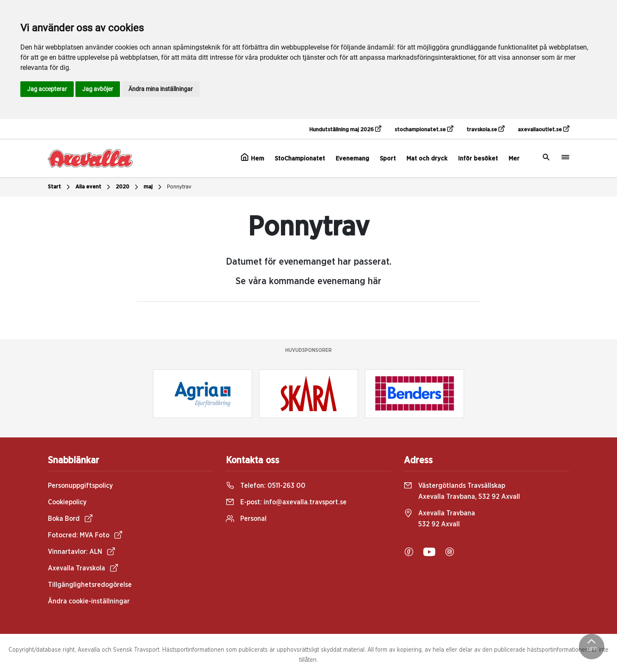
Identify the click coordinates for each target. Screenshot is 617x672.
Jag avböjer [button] (98, 89)
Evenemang (352, 159)
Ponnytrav (179, 187)
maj (154, 187)
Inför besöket (478, 159)
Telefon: (266, 486)
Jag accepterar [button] (47, 89)
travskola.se (485, 129)
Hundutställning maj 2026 (345, 129)
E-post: (286, 502)
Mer (514, 159)
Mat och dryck (427, 159)
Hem (252, 158)
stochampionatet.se (424, 129)
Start (60, 187)
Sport (388, 159)
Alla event (94, 187)
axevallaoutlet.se (543, 129)
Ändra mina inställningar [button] (161, 89)
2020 (128, 187)
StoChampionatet (300, 159)
